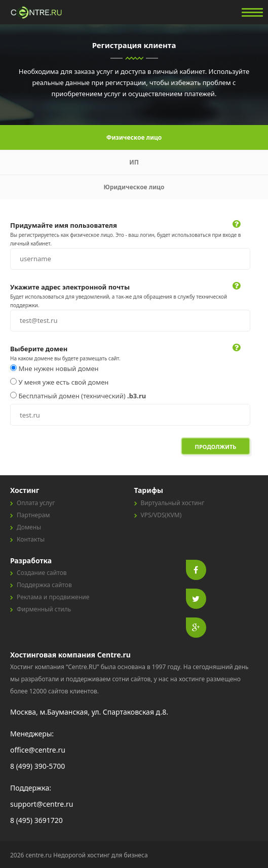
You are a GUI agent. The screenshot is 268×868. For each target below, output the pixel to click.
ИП (134, 162)
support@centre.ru (42, 804)
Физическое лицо (134, 137)
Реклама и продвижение (53, 597)
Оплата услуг (36, 503)
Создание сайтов (42, 573)
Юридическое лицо (134, 187)
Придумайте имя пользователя (64, 225)
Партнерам (33, 515)
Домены (29, 527)
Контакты (31, 539)
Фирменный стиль (44, 609)
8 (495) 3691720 (36, 820)
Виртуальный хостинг (173, 503)
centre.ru (37, 12)
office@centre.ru (38, 750)
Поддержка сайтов (44, 585)
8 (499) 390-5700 (37, 766)
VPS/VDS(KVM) (161, 515)
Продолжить (216, 447)
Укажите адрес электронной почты (70, 287)
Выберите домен (39, 349)
